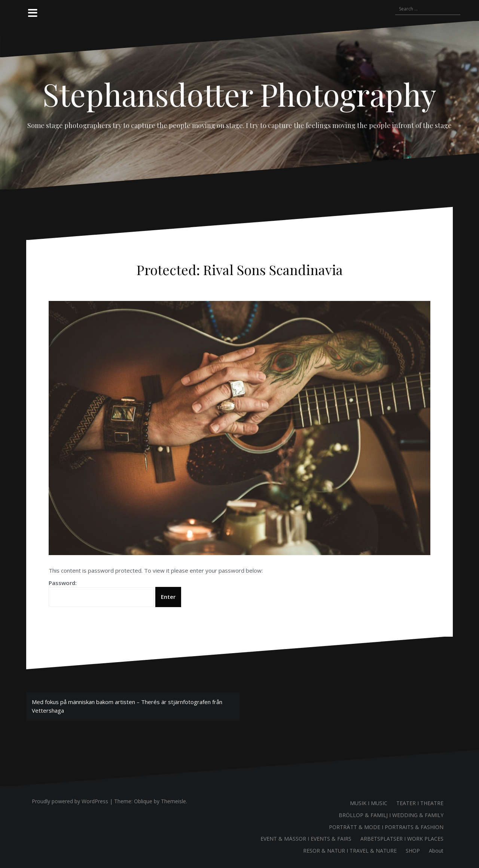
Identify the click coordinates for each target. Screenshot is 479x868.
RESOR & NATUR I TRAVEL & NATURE (350, 851)
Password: (101, 593)
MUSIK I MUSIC (369, 803)
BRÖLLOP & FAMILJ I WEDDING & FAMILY (391, 815)
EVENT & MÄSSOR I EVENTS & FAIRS (306, 839)
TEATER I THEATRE (420, 803)
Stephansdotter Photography (239, 94)
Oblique (143, 801)
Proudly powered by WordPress (70, 801)
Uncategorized (290, 286)
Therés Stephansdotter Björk (236, 286)
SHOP (413, 851)
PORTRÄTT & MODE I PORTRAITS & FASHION (386, 827)
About (436, 851)
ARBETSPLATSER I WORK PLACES (402, 839)
